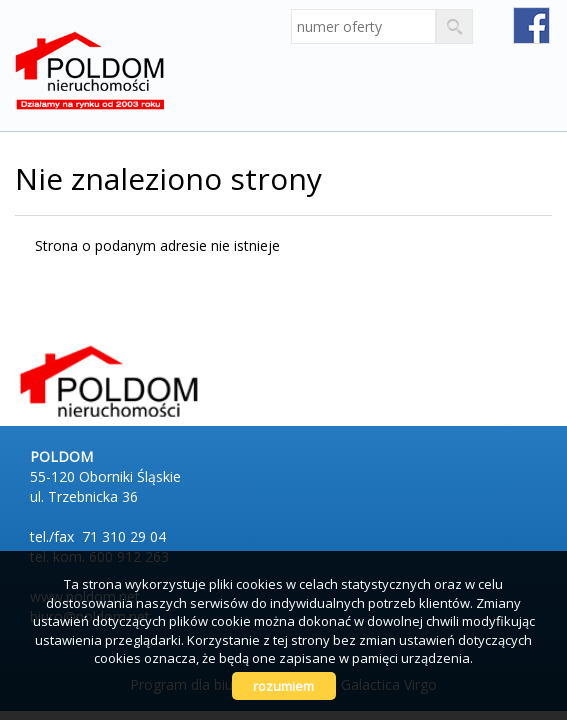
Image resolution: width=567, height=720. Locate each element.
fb (531, 25)
